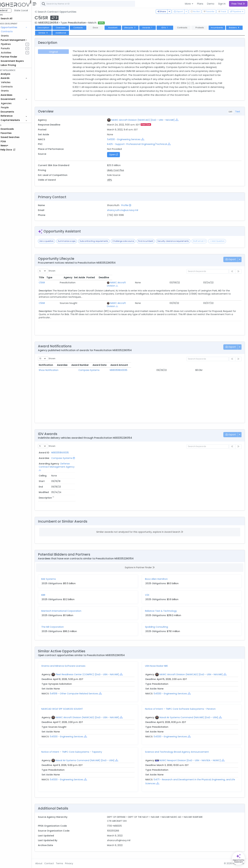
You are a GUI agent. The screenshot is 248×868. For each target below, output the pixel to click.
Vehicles (12, 82)
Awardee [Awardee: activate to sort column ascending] (90, 366)
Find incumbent (152, 242)
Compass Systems (96, 371)
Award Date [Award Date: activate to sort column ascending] (175, 366)
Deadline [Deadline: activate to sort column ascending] (218, 278)
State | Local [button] (28, 10)
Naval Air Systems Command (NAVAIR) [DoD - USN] (192, 718)
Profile (130, 206)
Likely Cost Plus (120, 171)
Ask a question (53, 242)
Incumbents (223, 28)
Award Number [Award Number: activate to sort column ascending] (136, 366)
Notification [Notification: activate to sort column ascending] (52, 366)
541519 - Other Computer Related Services (80, 694)
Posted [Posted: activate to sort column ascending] (191, 278)
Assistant (119, 28)
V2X (150, 596)
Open (118, 155)
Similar (67, 33)
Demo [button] (211, 4)
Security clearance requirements (180, 242)
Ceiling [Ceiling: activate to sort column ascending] (180, 454)
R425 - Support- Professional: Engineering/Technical (141, 145)
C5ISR (48, 283)
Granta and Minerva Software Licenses (70, 667)
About (45, 863)
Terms (66, 863)
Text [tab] (238, 112)
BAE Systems (55, 580)
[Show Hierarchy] (181, 121)
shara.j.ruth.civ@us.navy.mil (127, 211)
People (11, 107)
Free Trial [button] (238, 4)
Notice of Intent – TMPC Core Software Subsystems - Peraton (183, 710)
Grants (11, 36)
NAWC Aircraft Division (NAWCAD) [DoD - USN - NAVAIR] (147, 121)
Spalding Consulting (160, 628)
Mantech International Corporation (68, 612)
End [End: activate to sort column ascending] (209, 454)
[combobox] (94, 4)
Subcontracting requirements (100, 242)
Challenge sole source (130, 242)
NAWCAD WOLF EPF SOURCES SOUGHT (69, 710)
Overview (67, 28)
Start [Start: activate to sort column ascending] (195, 454)
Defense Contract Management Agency (132, 459)
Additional (84, 33)
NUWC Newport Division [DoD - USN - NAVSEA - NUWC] (193, 761)
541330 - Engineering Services (128, 140)
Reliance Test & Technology (164, 612)
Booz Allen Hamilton (160, 580)
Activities (12, 53)
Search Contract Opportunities (62, 12)
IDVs (171, 28)
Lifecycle (137, 28)
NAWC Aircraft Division (113, 283)
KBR (50, 596)
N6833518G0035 (136, 371)
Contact (56, 863)
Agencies (13, 103)
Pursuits (12, 48)
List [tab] (231, 112)
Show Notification (55, 371)
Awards (154, 28)
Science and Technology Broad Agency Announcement (180, 753)
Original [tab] (59, 52)
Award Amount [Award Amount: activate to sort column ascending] (210, 366)
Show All (141, 97)
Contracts (13, 31)
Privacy (76, 863)
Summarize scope (73, 242)
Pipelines (12, 44)
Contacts (85, 28)
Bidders (50, 33)
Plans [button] (200, 4)
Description (50, 28)
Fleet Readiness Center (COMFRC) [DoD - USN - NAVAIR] (94, 675)
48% (114, 181)
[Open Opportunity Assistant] (238, 858)
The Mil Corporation (59, 628)
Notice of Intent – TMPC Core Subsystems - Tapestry (78, 753)
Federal (10, 10)
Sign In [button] (222, 4)
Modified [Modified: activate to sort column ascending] (228, 454)
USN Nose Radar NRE (160, 667)
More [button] (188, 4)
